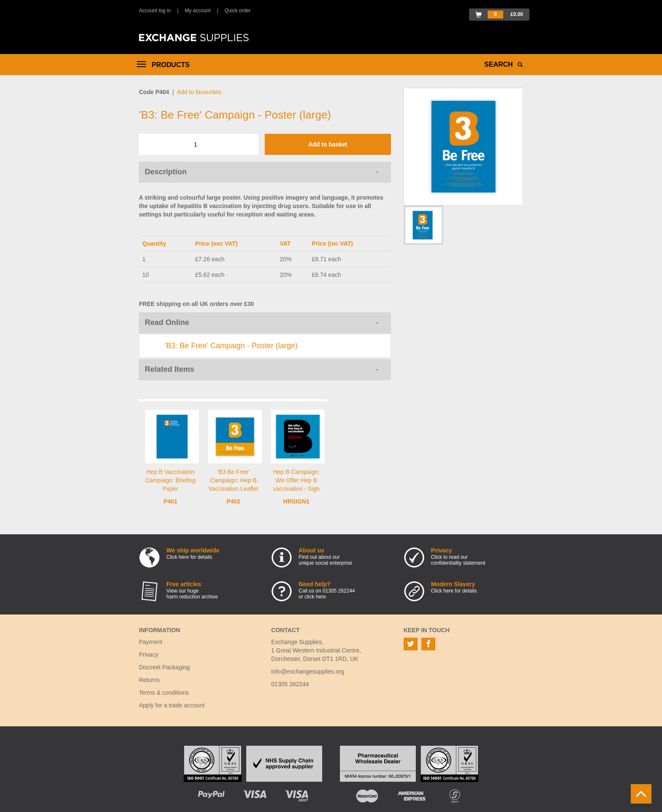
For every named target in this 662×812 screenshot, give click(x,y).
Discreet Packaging (164, 667)
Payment (151, 642)
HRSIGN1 (296, 501)
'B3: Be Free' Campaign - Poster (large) (231, 346)
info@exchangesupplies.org (308, 671)
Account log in (155, 11)
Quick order (238, 11)
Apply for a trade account (172, 705)
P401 (170, 501)
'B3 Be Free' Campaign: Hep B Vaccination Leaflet (233, 480)
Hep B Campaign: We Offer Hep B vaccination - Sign (297, 480)
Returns (149, 680)
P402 (233, 501)
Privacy (149, 655)
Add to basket (328, 144)
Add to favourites (199, 92)
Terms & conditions (164, 693)
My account (198, 11)
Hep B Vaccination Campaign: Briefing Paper (170, 480)
